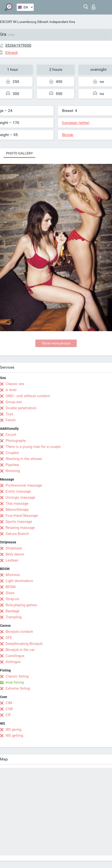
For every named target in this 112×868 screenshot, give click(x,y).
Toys (9, 414)
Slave (10, 593)
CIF (8, 715)
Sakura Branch (17, 534)
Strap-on (12, 599)
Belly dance (15, 554)
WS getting (14, 736)
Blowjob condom (19, 632)
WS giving (13, 729)
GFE (9, 638)
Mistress (13, 575)
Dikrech (43, 22)
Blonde (68, 135)
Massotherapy (17, 510)
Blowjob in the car (20, 650)
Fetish (11, 420)
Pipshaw (12, 465)
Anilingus (13, 662)
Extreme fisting (18, 688)
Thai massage (17, 503)
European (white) (76, 123)
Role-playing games (21, 605)
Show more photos (56, 343)
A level (11, 390)
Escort (11, 435)
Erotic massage (18, 491)
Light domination (19, 581)
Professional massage (24, 485)
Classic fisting (17, 676)
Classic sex (15, 384)
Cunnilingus (15, 656)
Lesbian (12, 560)
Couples (12, 453)
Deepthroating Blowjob (24, 644)
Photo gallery (19, 153)
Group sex (14, 402)
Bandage (12, 611)
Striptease (14, 548)
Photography (16, 441)
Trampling (14, 617)
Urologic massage (20, 497)
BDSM (11, 587)
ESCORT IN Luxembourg (18, 22)
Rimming (13, 471)
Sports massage (19, 522)
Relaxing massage (20, 528)
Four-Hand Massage (22, 516)
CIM (9, 703)
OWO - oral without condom (28, 396)
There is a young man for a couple (33, 447)
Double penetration (21, 408)
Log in (94, 7)
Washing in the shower (24, 459)
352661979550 (18, 45)
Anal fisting (15, 682)
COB (9, 709)
